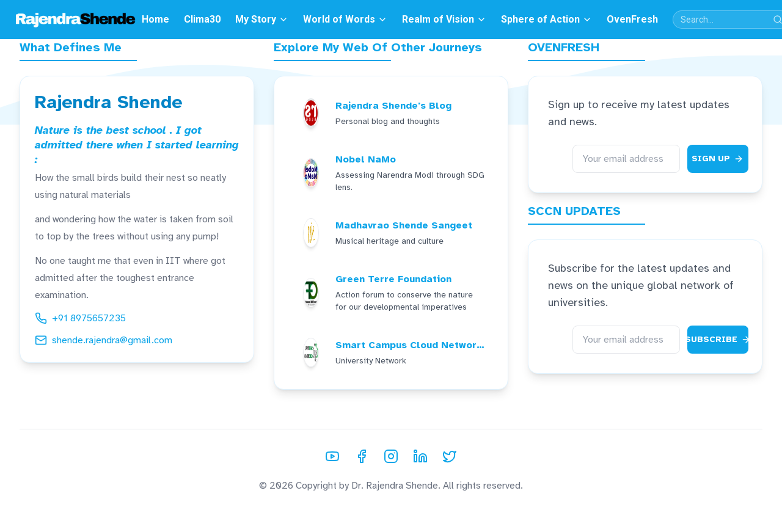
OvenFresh (632, 19)
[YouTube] (332, 456)
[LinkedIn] (420, 456)
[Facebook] (362, 456)
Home (155, 19)
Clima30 (202, 19)
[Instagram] (391, 456)
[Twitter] (450, 456)
